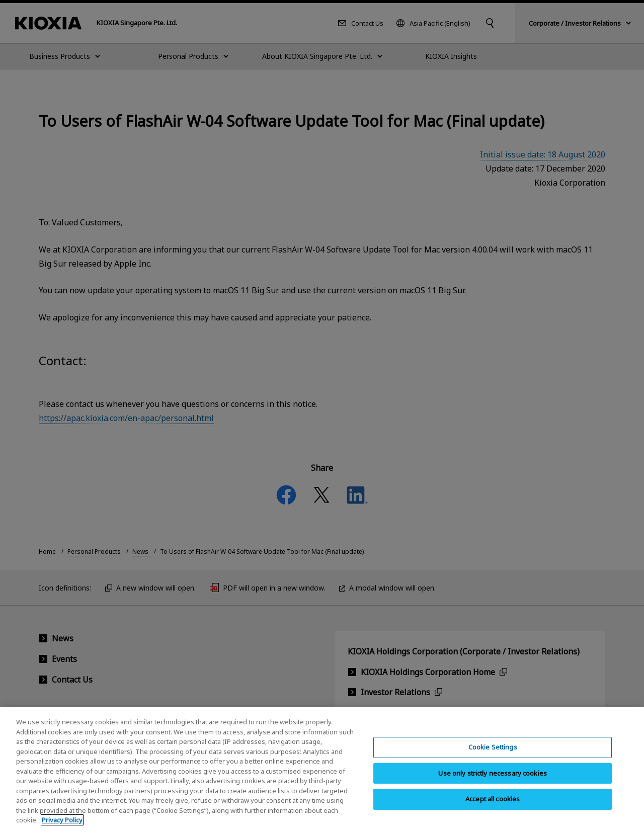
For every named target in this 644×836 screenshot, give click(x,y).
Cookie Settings (493, 753)
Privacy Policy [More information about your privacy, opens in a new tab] (62, 826)
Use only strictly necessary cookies (493, 779)
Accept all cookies (493, 805)
